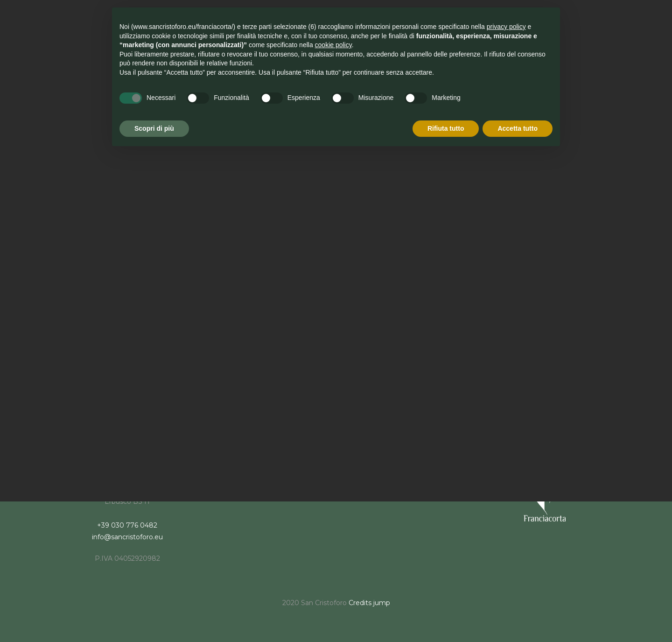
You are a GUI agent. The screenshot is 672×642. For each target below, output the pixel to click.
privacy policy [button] (506, 27)
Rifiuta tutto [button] (446, 128)
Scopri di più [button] (154, 128)
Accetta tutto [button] (518, 128)
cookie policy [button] (333, 45)
